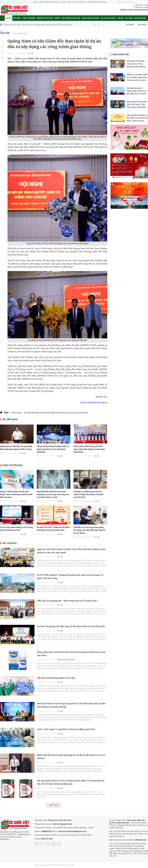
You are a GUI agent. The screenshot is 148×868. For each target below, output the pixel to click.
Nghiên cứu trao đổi (45, 18)
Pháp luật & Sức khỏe (90, 18)
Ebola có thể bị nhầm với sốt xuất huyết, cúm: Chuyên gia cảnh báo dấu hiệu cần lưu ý (16, 494)
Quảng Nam (16, 412)
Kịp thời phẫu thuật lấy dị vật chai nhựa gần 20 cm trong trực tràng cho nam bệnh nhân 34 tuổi (53, 494)
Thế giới (120, 18)
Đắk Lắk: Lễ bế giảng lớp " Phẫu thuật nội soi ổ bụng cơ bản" (67, 601)
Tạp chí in (129, 18)
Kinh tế (57, 18)
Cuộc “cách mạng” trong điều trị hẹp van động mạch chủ (66, 729)
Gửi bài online (140, 18)
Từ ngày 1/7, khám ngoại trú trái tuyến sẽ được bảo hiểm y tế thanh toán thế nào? (88, 494)
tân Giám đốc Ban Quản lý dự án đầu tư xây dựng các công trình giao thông (56, 412)
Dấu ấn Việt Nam (20, 33)
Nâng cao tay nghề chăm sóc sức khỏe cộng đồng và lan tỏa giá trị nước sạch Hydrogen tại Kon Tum (137, 77)
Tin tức (9, 18)
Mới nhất (130, 25)
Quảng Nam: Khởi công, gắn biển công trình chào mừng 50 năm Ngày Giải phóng (89, 449)
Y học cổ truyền (29, 18)
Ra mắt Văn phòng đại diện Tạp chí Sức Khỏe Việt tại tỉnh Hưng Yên (71, 626)
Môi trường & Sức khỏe (71, 18)
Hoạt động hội (121, 54)
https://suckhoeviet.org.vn (94, 402)
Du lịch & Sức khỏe (108, 18)
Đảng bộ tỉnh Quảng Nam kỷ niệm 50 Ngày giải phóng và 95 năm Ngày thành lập (53, 449)
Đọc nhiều (142, 25)
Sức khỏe (17, 18)
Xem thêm (54, 805)
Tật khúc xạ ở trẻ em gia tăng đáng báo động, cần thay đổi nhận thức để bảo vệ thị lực (89, 530)
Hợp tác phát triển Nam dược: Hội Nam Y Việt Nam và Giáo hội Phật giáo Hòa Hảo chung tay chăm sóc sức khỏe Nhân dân (137, 105)
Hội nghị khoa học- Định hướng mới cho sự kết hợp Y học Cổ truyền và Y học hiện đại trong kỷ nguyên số (137, 91)
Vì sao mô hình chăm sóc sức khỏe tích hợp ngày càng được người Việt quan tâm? (38, 25)
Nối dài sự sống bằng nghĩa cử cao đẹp (56, 678)
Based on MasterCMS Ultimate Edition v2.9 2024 (55, 865)
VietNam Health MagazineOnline (134, 10)
